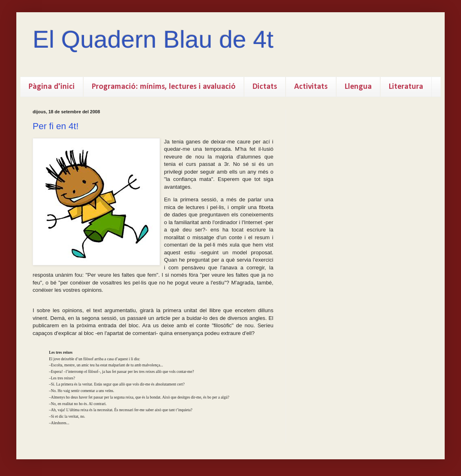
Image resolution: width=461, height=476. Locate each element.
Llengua (358, 87)
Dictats (265, 87)
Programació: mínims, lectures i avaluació (164, 87)
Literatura (406, 87)
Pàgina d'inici (52, 87)
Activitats (311, 87)
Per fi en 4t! (56, 126)
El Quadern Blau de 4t (153, 39)
